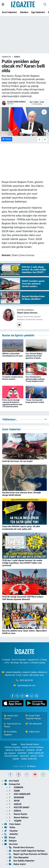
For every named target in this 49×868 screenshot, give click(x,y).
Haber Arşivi (33, 732)
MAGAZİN (24, 756)
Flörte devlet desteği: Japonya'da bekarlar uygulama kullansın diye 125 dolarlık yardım (12, 403)
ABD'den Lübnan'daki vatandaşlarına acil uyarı (12, 355)
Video (10, 827)
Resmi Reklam (19, 817)
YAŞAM (16, 759)
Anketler (11, 834)
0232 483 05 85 (26, 680)
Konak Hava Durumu (11, 717)
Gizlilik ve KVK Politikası (33, 747)
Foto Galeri (12, 824)
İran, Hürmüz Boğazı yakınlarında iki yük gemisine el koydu (34, 356)
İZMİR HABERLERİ (36, 753)
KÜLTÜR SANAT (11, 756)
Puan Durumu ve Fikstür (13, 725)
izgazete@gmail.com (26, 685)
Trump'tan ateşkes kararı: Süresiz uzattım (13, 378)
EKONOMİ (22, 753)
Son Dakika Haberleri (10, 733)
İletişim (11, 841)
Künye (13, 744)
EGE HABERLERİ (20, 794)
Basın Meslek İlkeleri (30, 744)
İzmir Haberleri (9, 12)
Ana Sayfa (12, 781)
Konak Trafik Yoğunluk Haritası (33, 717)
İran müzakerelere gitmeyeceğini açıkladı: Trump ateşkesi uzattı (35, 379)
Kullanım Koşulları (12, 747)
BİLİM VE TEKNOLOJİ (15, 750)
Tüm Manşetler (34, 724)
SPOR (41, 756)
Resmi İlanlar (18, 814)
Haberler (6, 57)
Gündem (24, 12)
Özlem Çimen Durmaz (27, 313)
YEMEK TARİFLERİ (29, 759)
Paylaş (7, 139)
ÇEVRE (39, 750)
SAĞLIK (34, 756)
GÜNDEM (30, 750)
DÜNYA (17, 57)
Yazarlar (11, 831)
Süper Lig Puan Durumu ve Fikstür (28, 854)
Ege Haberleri (38, 12)
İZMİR (14, 791)
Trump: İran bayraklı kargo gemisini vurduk (35, 401)
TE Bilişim (31, 766)
